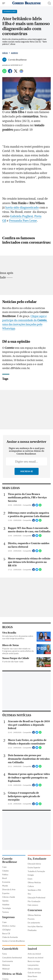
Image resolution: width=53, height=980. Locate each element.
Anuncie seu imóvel (35, 958)
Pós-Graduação (34, 901)
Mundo (5, 886)
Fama (5, 954)
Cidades (6, 871)
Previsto (31, 919)
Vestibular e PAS (34, 890)
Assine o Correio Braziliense (13, 941)
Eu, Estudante (37, 859)
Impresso (8, 917)
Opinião (5, 901)
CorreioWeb (10, 949)
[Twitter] (16, 72)
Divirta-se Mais (12, 974)
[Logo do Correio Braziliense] (27, 3)
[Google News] (21, 72)
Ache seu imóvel (34, 954)
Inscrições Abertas (35, 926)
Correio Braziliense (10, 860)
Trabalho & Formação (36, 871)
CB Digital (6, 930)
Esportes (6, 893)
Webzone (6, 965)
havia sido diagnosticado (22, 208)
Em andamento (34, 923)
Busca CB (6, 933)
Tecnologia (7, 908)
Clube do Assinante (10, 937)
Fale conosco (33, 905)
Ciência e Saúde (9, 897)
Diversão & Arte (9, 889)
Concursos (35, 910)
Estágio (31, 875)
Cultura (31, 886)
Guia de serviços (34, 973)
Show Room (32, 976)
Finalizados (32, 930)
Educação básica (34, 864)
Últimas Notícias (34, 882)
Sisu (29, 894)
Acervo (14, 53)
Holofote (6, 905)
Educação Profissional (36, 898)
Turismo (6, 912)
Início (5, 53)
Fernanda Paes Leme (23, 221)
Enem (30, 879)
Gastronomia (8, 961)
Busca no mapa (34, 961)
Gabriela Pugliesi (21, 216)
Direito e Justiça (9, 926)
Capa (4, 867)
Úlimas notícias (34, 969)
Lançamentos (33, 965)
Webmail (6, 969)
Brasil (5, 878)
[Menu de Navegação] (4, 3)
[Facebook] (10, 72)
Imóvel (32, 949)
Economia (6, 882)
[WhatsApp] (4, 72)
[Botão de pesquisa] (49, 3)
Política (5, 875)
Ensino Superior (34, 868)
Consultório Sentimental (12, 958)
